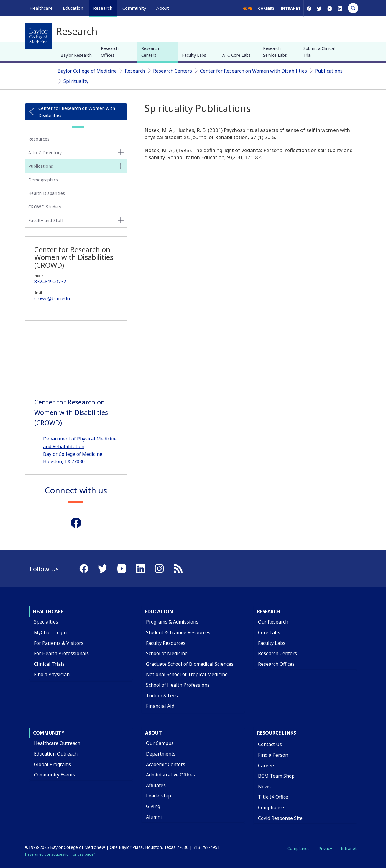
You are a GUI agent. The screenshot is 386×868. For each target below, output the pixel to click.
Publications (329, 71)
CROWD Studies (45, 207)
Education (159, 611)
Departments (161, 754)
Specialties (46, 622)
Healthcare (48, 611)
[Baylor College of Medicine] (38, 36)
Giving (153, 806)
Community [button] (134, 8)
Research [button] (103, 8)
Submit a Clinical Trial (319, 52)
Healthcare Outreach (57, 743)
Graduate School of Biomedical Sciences (190, 664)
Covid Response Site (280, 818)
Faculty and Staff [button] (46, 220)
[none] (121, 152)
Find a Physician (52, 674)
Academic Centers (166, 764)
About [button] (163, 8)
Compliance (271, 807)
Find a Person (273, 755)
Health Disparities (47, 193)
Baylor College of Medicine (87, 71)
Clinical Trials (49, 664)
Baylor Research (76, 55)
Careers (266, 8)
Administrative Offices (170, 775)
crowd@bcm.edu (52, 298)
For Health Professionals (61, 653)
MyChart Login (50, 632)
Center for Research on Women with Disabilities (253, 71)
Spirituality (76, 81)
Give (248, 8)
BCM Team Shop (276, 776)
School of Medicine (167, 653)
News (264, 787)
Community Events (55, 775)
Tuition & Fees (162, 696)
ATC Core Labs (236, 55)
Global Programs (52, 764)
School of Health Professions (178, 685)
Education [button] (73, 8)
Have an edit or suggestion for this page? (60, 854)
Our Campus (160, 743)
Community (49, 733)
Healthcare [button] (41, 8)
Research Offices (110, 52)
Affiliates (156, 785)
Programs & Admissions (172, 622)
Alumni (154, 817)
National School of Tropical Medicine (187, 674)
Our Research (273, 622)
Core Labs (269, 632)
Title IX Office (273, 797)
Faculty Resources (166, 643)
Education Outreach (56, 754)
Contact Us (270, 744)
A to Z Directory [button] (45, 152)
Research (135, 71)
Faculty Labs (194, 55)
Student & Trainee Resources (178, 632)
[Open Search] (353, 8)
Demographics (43, 180)
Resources (39, 139)
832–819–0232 (50, 282)
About (153, 733)
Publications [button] (41, 166)
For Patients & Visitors (59, 643)
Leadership (158, 796)
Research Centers (150, 52)
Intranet (290, 8)
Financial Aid (160, 706)
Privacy (325, 848)
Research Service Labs (275, 52)
